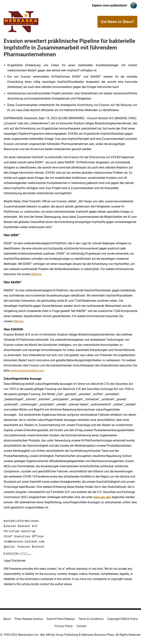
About (7, 619)
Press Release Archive (29, 619)
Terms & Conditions (91, 619)
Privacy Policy (64, 626)
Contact (81, 626)
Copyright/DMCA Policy (123, 619)
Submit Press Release (60, 619)
